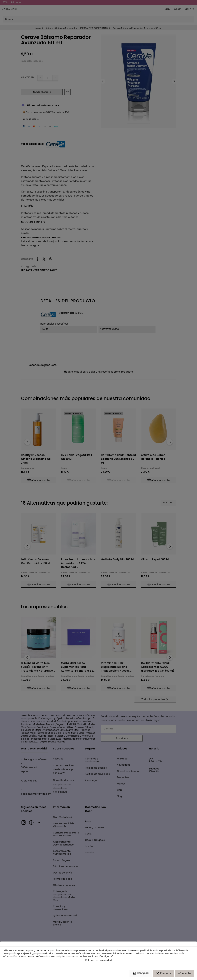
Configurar (141, 974)
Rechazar (163, 974)
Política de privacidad (98, 960)
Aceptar (184, 974)
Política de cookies (121, 954)
